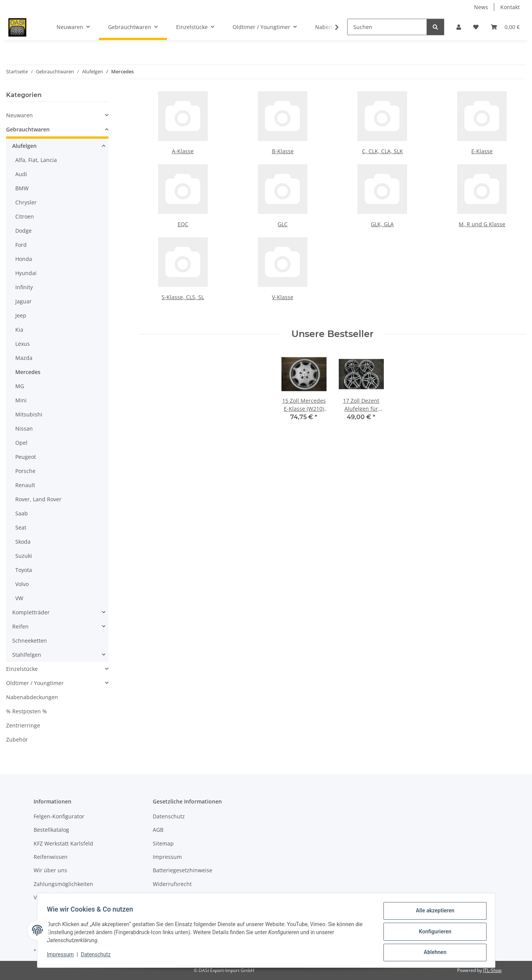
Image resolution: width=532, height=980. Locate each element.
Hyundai (26, 273)
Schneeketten (30, 641)
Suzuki (24, 556)
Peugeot (26, 457)
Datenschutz (98, 956)
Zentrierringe (23, 725)
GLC (283, 224)
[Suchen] (387, 27)
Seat (21, 527)
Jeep (21, 315)
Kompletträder (31, 612)
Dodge (23, 231)
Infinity (24, 287)
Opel (21, 443)
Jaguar (23, 301)
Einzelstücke (22, 669)
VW (19, 598)
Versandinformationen (62, 897)
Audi (21, 174)
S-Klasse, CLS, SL (183, 297)
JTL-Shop (492, 970)
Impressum (63, 956)
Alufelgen (24, 146)
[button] (459, 27)
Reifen (20, 626)
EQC (183, 224)
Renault (25, 485)
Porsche (25, 471)
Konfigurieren (433, 933)
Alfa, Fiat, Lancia (36, 160)
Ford (21, 245)
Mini (21, 400)
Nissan (24, 428)
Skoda (23, 542)
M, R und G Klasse (482, 224)
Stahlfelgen (27, 655)
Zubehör (17, 739)
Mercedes (28, 372)
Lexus (23, 344)
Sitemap (163, 843)
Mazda (24, 358)
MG (20, 386)
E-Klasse (482, 151)
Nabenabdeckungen (32, 697)
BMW (22, 188)
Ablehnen (433, 953)
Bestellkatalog (51, 830)
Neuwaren (19, 115)
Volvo (22, 584)
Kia (19, 330)
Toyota (24, 570)
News (481, 7)
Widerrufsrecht (172, 884)
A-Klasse (183, 151)
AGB (158, 830)
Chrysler (26, 202)
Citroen (25, 216)
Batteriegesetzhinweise (183, 870)
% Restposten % (27, 711)
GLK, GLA (382, 224)
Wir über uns (50, 870)
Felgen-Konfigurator (59, 816)
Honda (24, 259)
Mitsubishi (29, 414)
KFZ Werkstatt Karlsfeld (63, 843)
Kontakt (510, 7)
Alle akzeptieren (433, 913)
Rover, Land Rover (38, 499)
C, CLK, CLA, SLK (382, 151)
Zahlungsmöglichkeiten (63, 884)
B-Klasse (283, 151)
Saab (22, 513)
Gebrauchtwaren (28, 129)
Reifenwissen (51, 857)
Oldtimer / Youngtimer (35, 683)
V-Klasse (283, 297)
